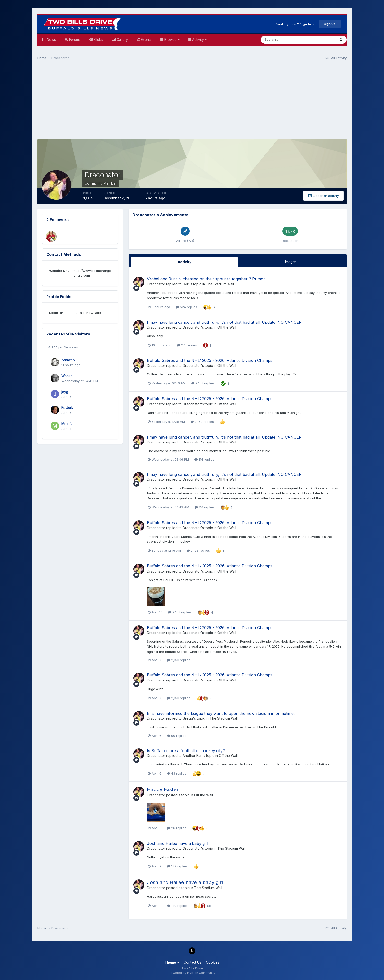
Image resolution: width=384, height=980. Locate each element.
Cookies (213, 962)
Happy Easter (163, 789)
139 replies (177, 866)
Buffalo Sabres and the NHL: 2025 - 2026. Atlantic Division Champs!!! (211, 360)
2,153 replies (203, 383)
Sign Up (330, 24)
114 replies (187, 345)
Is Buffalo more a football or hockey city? (186, 751)
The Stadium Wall (220, 284)
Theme (172, 962)
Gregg (188, 718)
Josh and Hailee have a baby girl (178, 843)
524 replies (186, 307)
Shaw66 (68, 360)
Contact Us (192, 962)
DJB (186, 284)
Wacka (67, 376)
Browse (171, 40)
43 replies (177, 773)
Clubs (98, 40)
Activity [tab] (184, 262)
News (51, 40)
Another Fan (192, 756)
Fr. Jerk (67, 408)
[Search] (282, 40)
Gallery (122, 40)
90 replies (177, 736)
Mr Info (67, 424)
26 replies (177, 828)
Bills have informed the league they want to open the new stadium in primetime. (221, 713)
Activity (199, 40)
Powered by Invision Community (192, 973)
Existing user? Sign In (295, 24)
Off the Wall (227, 327)
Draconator (156, 284)
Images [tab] (291, 262)
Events (146, 40)
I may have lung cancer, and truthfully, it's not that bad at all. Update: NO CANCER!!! (226, 322)
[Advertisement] (192, 102)
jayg (65, 392)
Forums (74, 40)
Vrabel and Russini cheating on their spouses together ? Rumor (206, 279)
